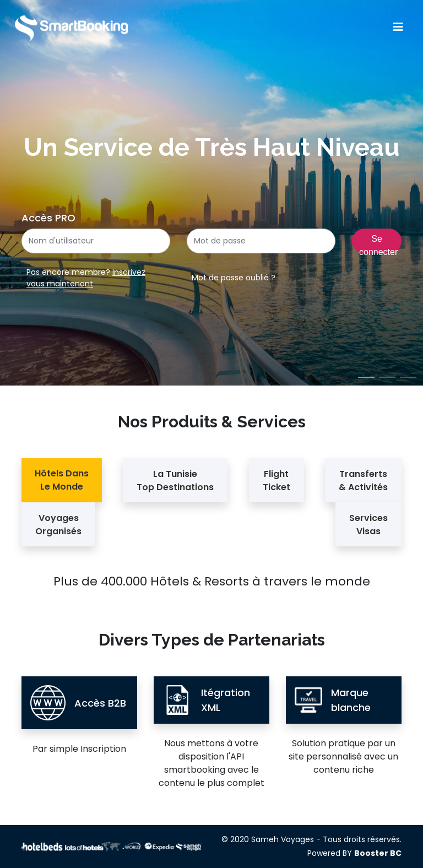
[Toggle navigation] (398, 27)
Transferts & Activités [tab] (363, 481)
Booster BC (378, 853)
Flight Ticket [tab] (276, 481)
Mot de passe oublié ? (234, 278)
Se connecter (378, 244)
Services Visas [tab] (368, 525)
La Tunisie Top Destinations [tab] (175, 481)
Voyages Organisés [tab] (58, 525)
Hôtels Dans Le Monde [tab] (62, 480)
